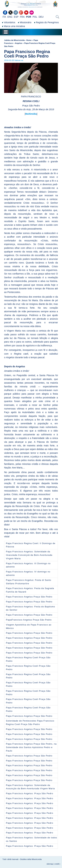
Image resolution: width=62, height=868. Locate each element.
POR (29, 17)
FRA (22, 17)
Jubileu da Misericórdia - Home (18, 40)
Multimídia (31, 114)
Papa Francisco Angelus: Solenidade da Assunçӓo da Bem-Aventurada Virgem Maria (30, 787)
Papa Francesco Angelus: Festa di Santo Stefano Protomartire (29, 582)
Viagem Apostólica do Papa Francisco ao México (29, 626)
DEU (41, 17)
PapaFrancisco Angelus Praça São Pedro (29, 620)
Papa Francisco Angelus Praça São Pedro (29, 597)
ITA (4, 17)
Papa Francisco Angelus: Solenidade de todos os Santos (31, 839)
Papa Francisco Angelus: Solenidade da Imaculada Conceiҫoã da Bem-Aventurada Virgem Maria (29, 555)
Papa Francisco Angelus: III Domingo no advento (28, 565)
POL (35, 17)
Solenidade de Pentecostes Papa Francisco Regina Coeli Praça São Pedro (30, 723)
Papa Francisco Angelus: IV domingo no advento (28, 573)
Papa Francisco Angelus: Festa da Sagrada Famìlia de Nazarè (30, 590)
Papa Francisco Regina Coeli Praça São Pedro (28, 659)
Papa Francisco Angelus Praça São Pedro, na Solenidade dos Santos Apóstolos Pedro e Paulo (31, 747)
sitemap (50, 864)
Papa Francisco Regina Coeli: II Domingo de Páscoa (31, 545)
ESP (16, 17)
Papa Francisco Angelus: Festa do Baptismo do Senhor (31, 608)
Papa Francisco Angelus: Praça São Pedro (30, 793)
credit (57, 864)
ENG (10, 17)
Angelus (19, 43)
